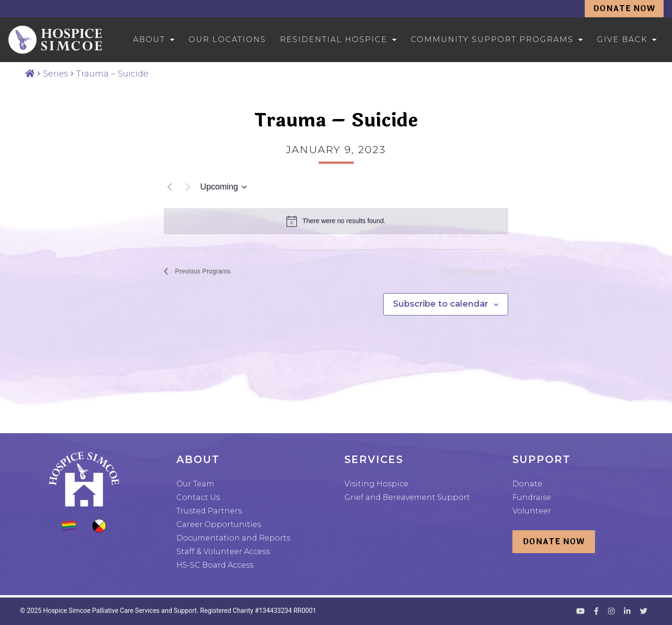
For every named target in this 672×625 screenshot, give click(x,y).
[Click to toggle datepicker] (224, 187)
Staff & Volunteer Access (223, 551)
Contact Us (198, 497)
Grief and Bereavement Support (407, 497)
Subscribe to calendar (441, 304)
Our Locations (227, 39)
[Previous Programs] (169, 187)
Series (56, 74)
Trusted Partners (209, 511)
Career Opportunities (219, 524)
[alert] (336, 221)
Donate (527, 484)
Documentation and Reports (233, 538)
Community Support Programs (492, 39)
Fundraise (532, 497)
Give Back (622, 39)
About (149, 39)
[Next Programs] (188, 187)
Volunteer (532, 511)
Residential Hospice (334, 39)
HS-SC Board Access (215, 565)
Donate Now (624, 9)
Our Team (195, 484)
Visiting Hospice (376, 484)
